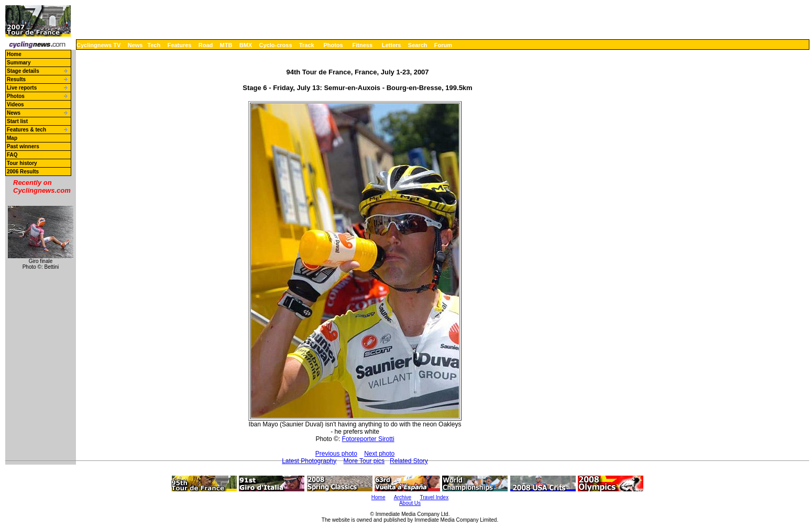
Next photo (379, 454)
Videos (15, 104)
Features (180, 45)
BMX (246, 45)
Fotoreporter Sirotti (368, 439)
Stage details (23, 71)
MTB (226, 45)
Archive (403, 497)
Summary (19, 63)
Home (14, 54)
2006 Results (23, 172)
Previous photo (336, 454)
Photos (333, 45)
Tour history (22, 163)
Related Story (409, 461)
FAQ (12, 155)
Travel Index (435, 497)
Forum (443, 45)
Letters (392, 45)
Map (12, 138)
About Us (410, 503)
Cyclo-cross (276, 45)
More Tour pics (364, 461)
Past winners (23, 146)
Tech (154, 45)
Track (307, 45)
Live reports (22, 88)
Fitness (362, 45)
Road (206, 45)
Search (418, 45)
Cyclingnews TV (98, 45)
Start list (17, 121)
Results (16, 79)
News (135, 45)
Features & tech (26, 130)
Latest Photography (309, 461)
